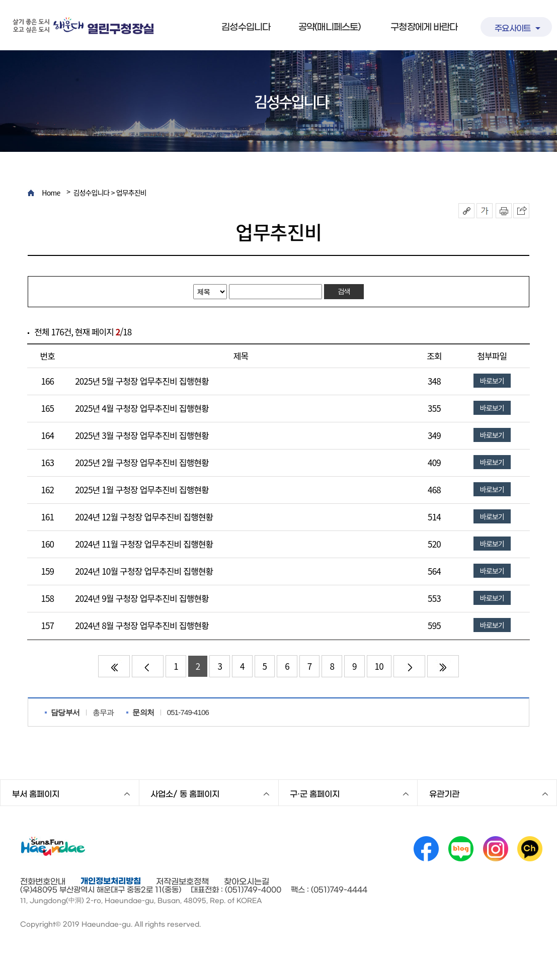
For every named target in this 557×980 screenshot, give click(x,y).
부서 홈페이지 (36, 794)
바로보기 (492, 381)
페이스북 (426, 849)
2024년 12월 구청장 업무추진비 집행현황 (144, 517)
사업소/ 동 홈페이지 (185, 794)
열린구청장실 (121, 29)
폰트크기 (485, 211)
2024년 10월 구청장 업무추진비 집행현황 (144, 571)
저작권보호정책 (182, 881)
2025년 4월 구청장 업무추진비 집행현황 (142, 408)
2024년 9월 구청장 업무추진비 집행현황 (142, 598)
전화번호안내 (43, 881)
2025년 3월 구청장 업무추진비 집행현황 (142, 435)
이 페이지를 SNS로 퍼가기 (521, 211)
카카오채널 (530, 849)
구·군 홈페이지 (315, 794)
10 (379, 666)
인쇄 (504, 211)
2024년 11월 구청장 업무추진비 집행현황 (144, 544)
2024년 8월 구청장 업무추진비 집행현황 (142, 625)
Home (51, 193)
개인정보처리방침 (111, 881)
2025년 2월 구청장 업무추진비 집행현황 (142, 462)
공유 (466, 211)
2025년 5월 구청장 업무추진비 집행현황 (142, 381)
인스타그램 (496, 849)
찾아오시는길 (247, 881)
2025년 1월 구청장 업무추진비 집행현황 (142, 489)
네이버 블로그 (461, 849)
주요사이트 (512, 28)
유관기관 (444, 794)
